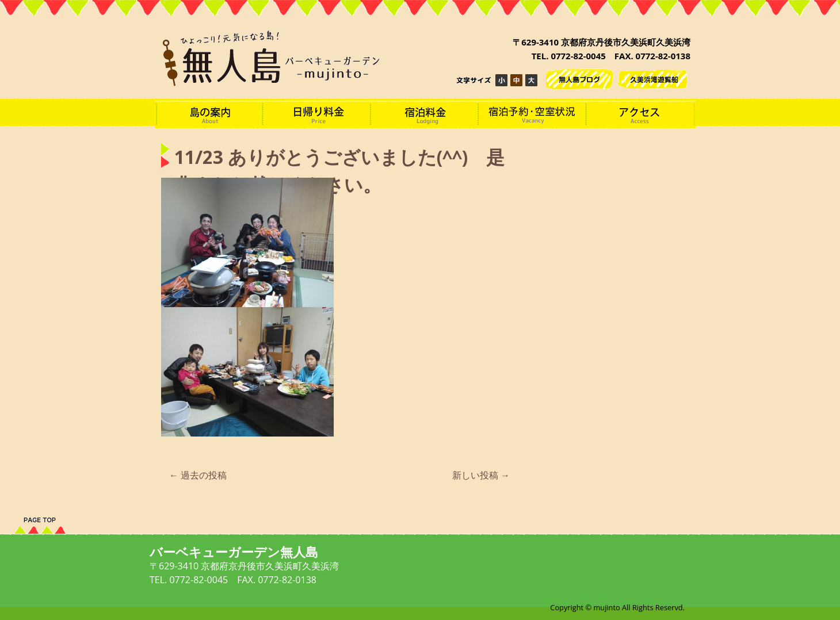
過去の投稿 (198, 475)
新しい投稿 (481, 475)
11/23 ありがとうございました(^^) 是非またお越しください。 (339, 171)
